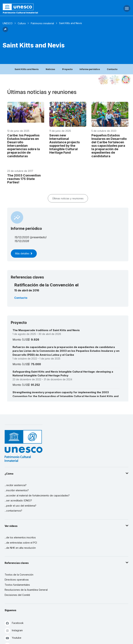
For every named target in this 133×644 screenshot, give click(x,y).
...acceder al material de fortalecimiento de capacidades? (37, 495)
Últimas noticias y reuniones (68, 198)
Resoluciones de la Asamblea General (26, 590)
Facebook (14, 623)
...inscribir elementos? (17, 490)
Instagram (14, 630)
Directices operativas (17, 580)
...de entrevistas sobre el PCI (21, 543)
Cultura (22, 23)
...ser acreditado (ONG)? (18, 500)
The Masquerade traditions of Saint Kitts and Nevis (46, 330)
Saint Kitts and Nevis (27, 69)
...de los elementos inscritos (20, 537)
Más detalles (24, 253)
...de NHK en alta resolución (20, 548)
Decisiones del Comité (17, 595)
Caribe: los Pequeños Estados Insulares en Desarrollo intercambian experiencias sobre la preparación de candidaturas (24, 146)
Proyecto (67, 69)
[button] (5, 31)
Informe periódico (90, 69)
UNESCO (8, 23)
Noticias (50, 69)
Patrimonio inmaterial (42, 23)
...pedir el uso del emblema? (20, 506)
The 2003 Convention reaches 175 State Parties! (24, 179)
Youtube (13, 638)
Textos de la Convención (19, 575)
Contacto (112, 69)
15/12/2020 (22, 237)
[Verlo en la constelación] (103, 80)
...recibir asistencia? (16, 485)
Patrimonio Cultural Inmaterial (20, 13)
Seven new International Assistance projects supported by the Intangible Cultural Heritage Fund (65, 144)
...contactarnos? (13, 511)
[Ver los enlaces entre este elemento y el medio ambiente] (115, 80)
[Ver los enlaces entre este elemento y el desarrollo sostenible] (126, 80)
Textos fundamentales (17, 585)
